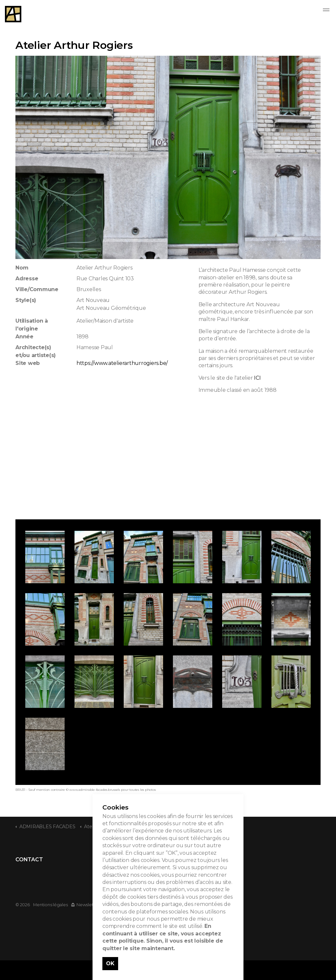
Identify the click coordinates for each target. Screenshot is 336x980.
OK (110, 963)
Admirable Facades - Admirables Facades (13, 14)
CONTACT (29, 860)
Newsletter (85, 905)
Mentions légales (50, 905)
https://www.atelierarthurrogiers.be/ (122, 363)
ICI (257, 378)
